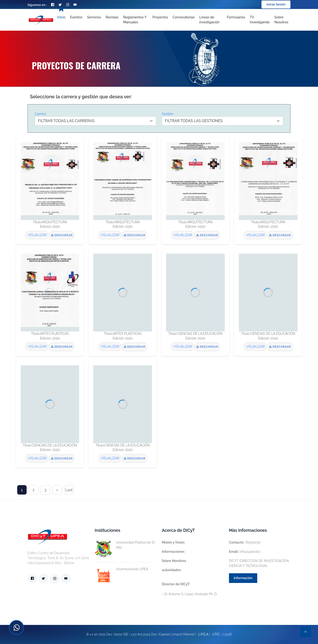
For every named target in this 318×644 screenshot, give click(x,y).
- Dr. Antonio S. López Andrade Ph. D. (190, 589)
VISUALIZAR (37, 235)
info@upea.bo (245, 552)
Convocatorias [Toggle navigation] (184, 17)
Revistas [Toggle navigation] (112, 17)
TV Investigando (260, 20)
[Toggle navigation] (211, 20)
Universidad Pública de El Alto (125, 545)
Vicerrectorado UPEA (121, 569)
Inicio (61, 17)
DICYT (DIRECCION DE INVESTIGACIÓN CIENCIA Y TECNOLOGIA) (259, 563)
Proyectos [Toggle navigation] (160, 17)
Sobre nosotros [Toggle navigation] (281, 20)
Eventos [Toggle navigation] (76, 17)
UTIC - (217, 634)
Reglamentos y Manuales (135, 20)
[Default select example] (96, 121)
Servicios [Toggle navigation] (94, 17)
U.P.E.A (203, 634)
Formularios (236, 17)
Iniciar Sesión (276, 4)
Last (69, 490)
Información (243, 578)
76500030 (245, 542)
